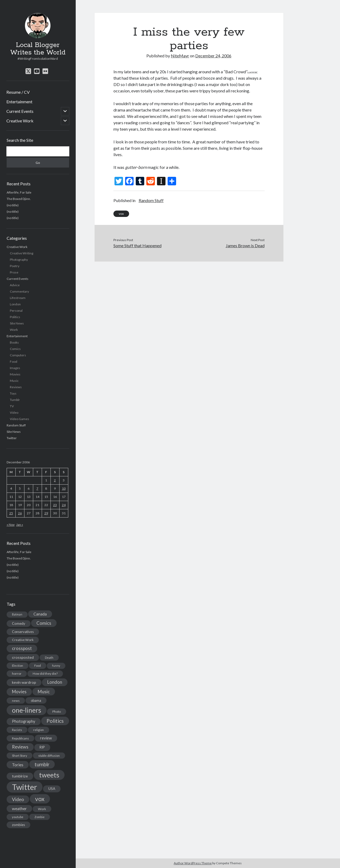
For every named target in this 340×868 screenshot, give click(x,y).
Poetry (15, 266)
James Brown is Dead (245, 245)
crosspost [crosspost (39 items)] (22, 648)
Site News (17, 323)
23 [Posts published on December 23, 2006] (55, 505)
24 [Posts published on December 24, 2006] (64, 505)
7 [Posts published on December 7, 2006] (37, 488)
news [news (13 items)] (16, 701)
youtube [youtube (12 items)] (18, 817)
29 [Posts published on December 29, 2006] (46, 513)
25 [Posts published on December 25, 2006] (11, 513)
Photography (19, 260)
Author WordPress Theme (193, 863)
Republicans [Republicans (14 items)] (20, 738)
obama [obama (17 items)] (36, 700)
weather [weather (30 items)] (19, 809)
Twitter (12, 438)
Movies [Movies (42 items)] (19, 692)
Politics (15, 317)
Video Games (20, 419)
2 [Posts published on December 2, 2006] (55, 480)
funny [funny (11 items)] (56, 666)
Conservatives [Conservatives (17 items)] (23, 632)
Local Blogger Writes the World (38, 49)
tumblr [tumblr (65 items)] (42, 764)
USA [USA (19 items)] (52, 789)
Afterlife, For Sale (19, 192)
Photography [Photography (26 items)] (24, 721)
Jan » (20, 525)
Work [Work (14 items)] (42, 809)
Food (14, 362)
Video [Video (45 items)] (18, 799)
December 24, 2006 (213, 56)
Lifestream (18, 298)
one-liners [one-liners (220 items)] (27, 710)
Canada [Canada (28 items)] (40, 614)
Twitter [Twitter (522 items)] (25, 787)
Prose (14, 272)
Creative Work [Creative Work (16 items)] (23, 640)
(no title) (13, 205)
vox (121, 214)
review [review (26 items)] (46, 738)
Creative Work (20, 121)
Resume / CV (18, 92)
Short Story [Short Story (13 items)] (20, 756)
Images (15, 368)
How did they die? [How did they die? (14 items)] (45, 674)
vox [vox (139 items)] (40, 799)
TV (12, 406)
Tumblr (15, 400)
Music (14, 381)
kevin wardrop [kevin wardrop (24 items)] (24, 682)
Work (14, 330)
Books (14, 342)
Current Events (20, 111)
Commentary (19, 291)
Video (14, 412)
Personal (16, 311)
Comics (15, 349)
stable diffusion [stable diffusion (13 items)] (49, 756)
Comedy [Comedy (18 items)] (19, 623)
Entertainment (19, 102)
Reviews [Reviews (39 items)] (20, 747)
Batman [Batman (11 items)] (17, 614)
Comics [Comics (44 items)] (44, 623)
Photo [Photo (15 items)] (57, 711)
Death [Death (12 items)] (49, 658)
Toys (13, 393)
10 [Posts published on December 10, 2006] (64, 488)
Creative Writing (22, 253)
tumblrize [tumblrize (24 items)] (20, 776)
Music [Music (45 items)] (44, 692)
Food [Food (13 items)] (38, 666)
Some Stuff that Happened (137, 245)
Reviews (16, 387)
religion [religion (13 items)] (39, 730)
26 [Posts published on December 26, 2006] (20, 513)
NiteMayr (180, 56)
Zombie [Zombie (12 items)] (40, 817)
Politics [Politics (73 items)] (55, 721)
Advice (15, 285)
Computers (18, 355)
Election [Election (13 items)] (18, 666)
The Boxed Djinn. (19, 199)
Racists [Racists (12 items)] (17, 730)
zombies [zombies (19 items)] (18, 825)
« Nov (11, 525)
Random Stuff (16, 425)
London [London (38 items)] (55, 682)
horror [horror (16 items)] (17, 674)
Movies (15, 374)
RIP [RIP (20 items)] (42, 747)
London (15, 304)
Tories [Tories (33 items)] (18, 765)
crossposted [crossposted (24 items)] (23, 657)
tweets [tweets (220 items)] (49, 775)
